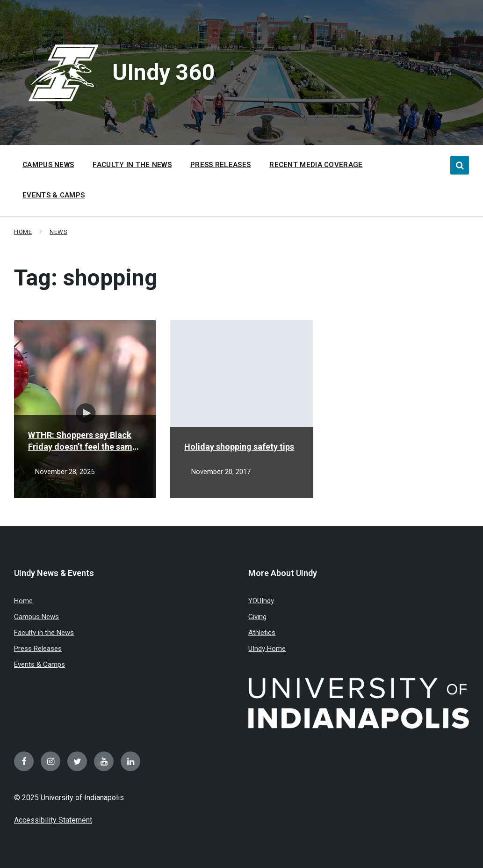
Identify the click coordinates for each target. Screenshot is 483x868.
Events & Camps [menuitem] (54, 195)
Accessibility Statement (53, 820)
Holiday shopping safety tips (239, 447)
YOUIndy (261, 601)
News (58, 232)
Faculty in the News (44, 633)
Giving (257, 617)
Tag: (86, 278)
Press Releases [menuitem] (220, 165)
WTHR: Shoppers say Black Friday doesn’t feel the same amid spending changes (83, 441)
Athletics (262, 633)
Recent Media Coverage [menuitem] (316, 165)
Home (23, 232)
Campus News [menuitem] (48, 165)
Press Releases (38, 649)
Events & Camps (40, 664)
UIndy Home (267, 649)
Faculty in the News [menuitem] (132, 165)
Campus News (36, 617)
